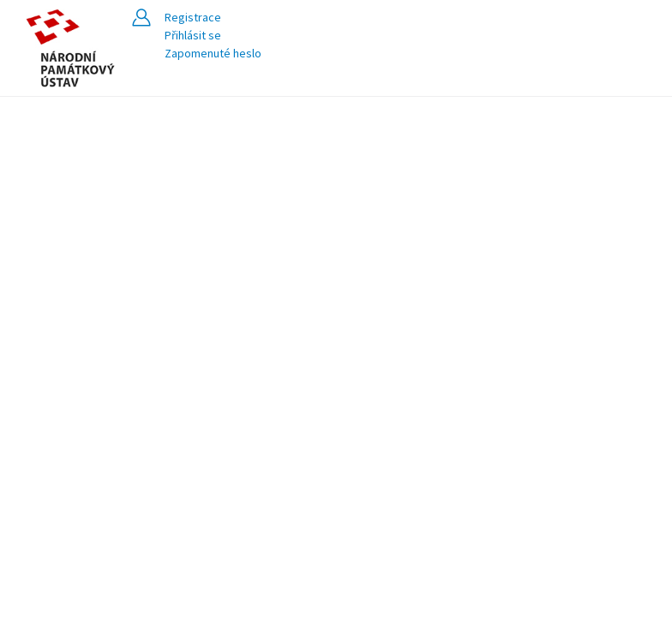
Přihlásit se (193, 35)
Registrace (193, 17)
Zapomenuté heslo (213, 53)
